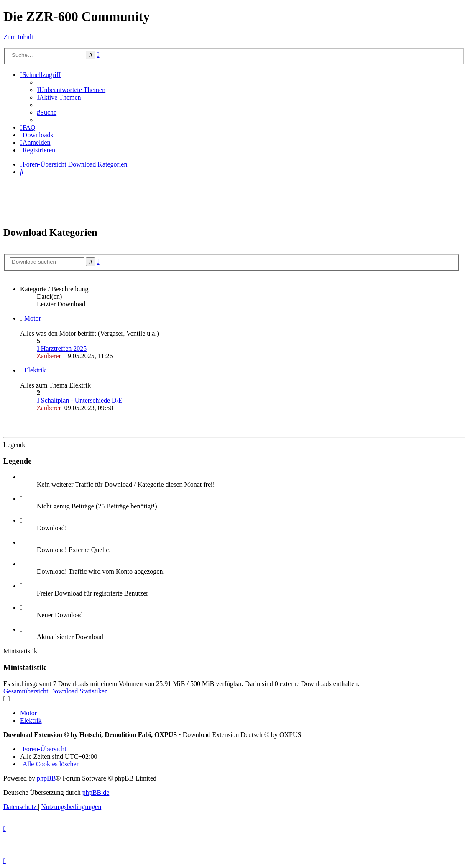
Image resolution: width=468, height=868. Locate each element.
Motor (33, 318)
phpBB (46, 778)
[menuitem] (71, 90)
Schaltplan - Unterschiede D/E (80, 400)
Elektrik (35, 370)
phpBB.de (96, 792)
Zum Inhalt (18, 37)
